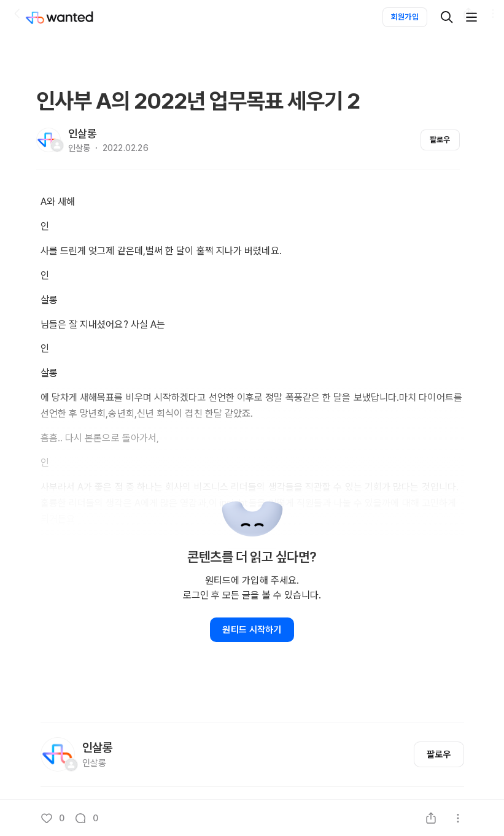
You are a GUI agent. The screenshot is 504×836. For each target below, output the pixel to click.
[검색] (447, 17)
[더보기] (471, 17)
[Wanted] (72, 17)
